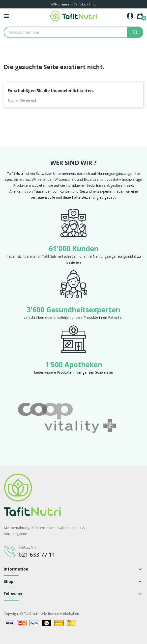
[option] (73, 418)
